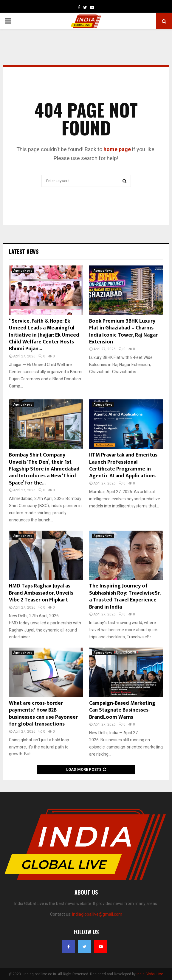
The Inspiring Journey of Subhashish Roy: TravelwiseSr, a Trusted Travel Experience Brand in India (125, 596)
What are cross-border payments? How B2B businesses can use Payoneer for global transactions (43, 714)
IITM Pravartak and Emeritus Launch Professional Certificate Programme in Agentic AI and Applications (123, 465)
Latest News (24, 251)
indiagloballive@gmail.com (97, 914)
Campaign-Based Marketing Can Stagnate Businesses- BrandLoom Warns (122, 710)
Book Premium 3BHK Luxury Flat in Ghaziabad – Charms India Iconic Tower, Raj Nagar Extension (123, 332)
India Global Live (150, 974)
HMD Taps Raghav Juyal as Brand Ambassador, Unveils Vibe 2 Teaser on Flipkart (41, 593)
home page (117, 149)
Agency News (23, 271)
